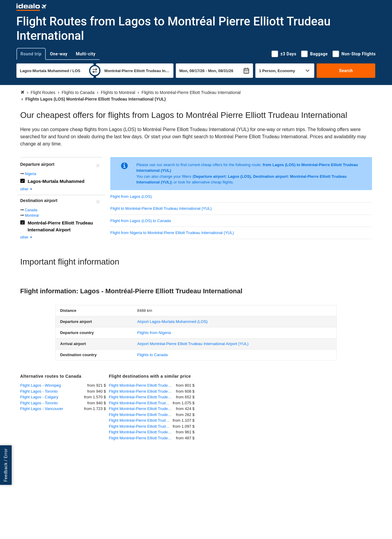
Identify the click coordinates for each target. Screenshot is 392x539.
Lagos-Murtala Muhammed (56, 181)
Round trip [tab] (31, 54)
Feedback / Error (6, 465)
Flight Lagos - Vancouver (42, 409)
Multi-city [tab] (86, 54)
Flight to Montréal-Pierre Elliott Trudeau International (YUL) (161, 208)
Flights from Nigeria (154, 333)
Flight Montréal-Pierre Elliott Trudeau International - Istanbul (142, 432)
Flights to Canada (152, 355)
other (27, 189)
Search (346, 71)
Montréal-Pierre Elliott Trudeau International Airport (60, 226)
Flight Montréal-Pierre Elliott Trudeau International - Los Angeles (142, 409)
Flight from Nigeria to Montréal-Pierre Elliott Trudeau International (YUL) (172, 233)
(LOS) (173, 322)
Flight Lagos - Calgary (39, 397)
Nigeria (30, 174)
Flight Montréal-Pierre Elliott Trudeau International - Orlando (142, 415)
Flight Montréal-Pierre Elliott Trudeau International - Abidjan (141, 420)
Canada (31, 210)
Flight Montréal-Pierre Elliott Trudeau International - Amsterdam (142, 438)
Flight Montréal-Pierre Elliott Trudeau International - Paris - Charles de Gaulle (142, 391)
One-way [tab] (59, 54)
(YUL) (193, 344)
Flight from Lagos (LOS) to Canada (141, 221)
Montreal (32, 215)
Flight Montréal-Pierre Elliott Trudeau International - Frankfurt (142, 385)
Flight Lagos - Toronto (39, 391)
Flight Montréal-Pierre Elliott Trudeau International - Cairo (141, 403)
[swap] (95, 71)
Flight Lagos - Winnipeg (41, 385)
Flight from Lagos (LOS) (131, 196)
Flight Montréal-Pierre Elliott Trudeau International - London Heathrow (142, 397)
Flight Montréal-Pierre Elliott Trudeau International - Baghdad (141, 426)
